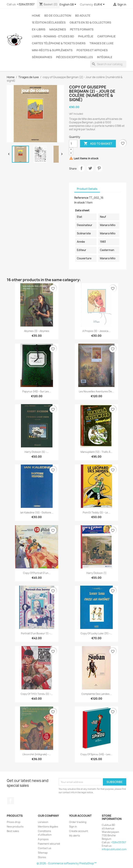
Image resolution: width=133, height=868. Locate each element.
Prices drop (14, 822)
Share (81, 168)
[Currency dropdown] (100, 5)
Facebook (11, 801)
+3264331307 (26, 4)
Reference (81, 198)
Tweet (90, 168)
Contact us (45, 848)
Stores (42, 857)
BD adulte (83, 16)
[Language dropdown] (68, 5)
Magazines (58, 29)
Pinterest (99, 168)
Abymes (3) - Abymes (37, 331)
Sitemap (43, 853)
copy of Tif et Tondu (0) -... (37, 694)
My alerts (75, 836)
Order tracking (78, 822)
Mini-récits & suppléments (52, 50)
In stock (80, 202)
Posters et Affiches (92, 50)
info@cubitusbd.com (114, 849)
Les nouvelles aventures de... (96, 391)
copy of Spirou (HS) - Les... (96, 754)
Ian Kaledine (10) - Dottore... (37, 512)
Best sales (13, 831)
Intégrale (105, 57)
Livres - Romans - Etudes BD (53, 36)
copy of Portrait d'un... (37, 573)
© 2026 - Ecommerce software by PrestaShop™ (67, 863)
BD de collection (58, 16)
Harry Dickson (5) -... (37, 452)
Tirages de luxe (102, 43)
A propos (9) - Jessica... (96, 331)
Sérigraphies (42, 57)
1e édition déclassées (49, 23)
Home (36, 16)
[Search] (108, 64)
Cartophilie (107, 36)
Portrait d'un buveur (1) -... (37, 633)
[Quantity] (73, 144)
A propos (43, 839)
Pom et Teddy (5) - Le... (96, 512)
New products (15, 827)
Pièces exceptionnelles (75, 57)
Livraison (43, 822)
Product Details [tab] (87, 189)
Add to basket (98, 144)
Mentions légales (48, 827)
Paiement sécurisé (49, 844)
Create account (79, 831)
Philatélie (86, 36)
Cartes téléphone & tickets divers (59, 43)
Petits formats (82, 29)
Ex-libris (39, 29)
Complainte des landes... (96, 694)
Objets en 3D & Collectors (90, 23)
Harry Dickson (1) (96, 573)
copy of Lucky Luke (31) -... (96, 633)
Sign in (73, 827)
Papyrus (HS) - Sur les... (37, 391)
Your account (80, 816)
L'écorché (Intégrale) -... (37, 754)
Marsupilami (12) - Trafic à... (96, 452)
